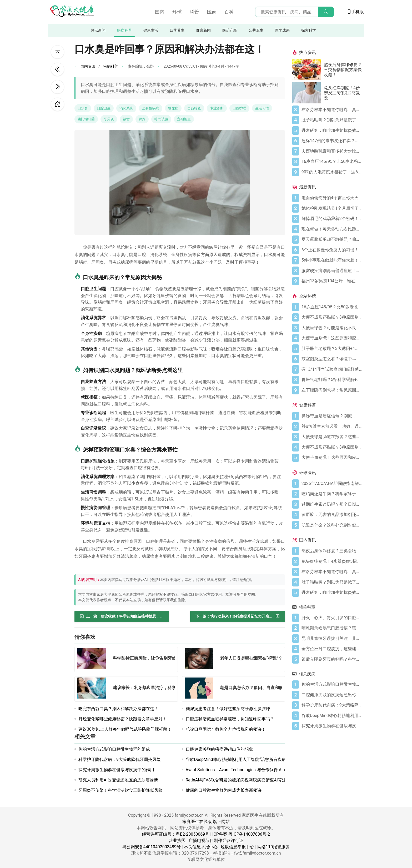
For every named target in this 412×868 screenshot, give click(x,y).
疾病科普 (124, 30)
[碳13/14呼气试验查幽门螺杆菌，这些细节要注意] (332, 369)
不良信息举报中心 (201, 847)
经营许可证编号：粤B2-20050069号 (176, 834)
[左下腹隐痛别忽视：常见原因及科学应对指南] (332, 390)
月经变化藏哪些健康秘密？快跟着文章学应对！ (123, 719)
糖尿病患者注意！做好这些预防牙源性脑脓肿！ (230, 709)
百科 (229, 12)
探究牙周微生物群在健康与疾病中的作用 (116, 770)
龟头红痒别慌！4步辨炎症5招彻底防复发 (342, 93)
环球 (177, 12)
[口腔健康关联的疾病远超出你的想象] (332, 695)
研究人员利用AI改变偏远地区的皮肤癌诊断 (118, 780)
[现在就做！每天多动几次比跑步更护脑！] (332, 229)
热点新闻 (98, 30)
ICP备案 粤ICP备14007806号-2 (241, 834)
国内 (160, 12)
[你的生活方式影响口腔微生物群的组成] (332, 684)
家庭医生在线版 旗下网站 (206, 822)
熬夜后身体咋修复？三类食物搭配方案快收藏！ (343, 70)
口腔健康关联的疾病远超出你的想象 (219, 749)
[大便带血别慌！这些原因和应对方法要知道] (332, 338)
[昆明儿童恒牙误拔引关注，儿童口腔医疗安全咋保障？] (332, 639)
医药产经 (230, 30)
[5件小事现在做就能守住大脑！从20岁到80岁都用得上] (332, 260)
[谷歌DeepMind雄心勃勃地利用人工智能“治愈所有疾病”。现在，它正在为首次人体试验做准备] (332, 716)
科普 (194, 12)
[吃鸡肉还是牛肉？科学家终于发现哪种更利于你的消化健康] (332, 494)
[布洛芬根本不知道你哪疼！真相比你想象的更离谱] (332, 110)
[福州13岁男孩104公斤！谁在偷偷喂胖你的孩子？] (332, 281)
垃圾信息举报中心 (237, 847)
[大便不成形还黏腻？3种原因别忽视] (332, 317)
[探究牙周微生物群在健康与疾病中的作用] (332, 726)
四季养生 (177, 30)
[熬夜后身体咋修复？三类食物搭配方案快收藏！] (308, 70)
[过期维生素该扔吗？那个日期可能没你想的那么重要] (332, 504)
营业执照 (177, 841)
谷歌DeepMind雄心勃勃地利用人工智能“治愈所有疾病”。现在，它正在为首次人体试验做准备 (273, 759)
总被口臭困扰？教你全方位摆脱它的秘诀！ (226, 729)
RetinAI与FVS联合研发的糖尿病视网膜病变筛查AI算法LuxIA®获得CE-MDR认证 (259, 780)
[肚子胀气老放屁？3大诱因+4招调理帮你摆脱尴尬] (332, 349)
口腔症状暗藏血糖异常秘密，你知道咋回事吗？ (230, 719)
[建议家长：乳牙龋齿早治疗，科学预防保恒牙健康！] (93, 689)
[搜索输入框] (294, 12)
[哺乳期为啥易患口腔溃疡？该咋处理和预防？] (332, 628)
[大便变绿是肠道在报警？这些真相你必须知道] (332, 437)
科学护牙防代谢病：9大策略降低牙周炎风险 (120, 759)
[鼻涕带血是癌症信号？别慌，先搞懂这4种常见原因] (332, 416)
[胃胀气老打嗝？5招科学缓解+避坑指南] (332, 380)
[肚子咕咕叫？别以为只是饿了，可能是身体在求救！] (332, 120)
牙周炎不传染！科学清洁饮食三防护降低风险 (120, 790)
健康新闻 (203, 30)
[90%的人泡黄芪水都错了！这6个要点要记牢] (332, 172)
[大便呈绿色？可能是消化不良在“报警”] (332, 328)
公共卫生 (256, 30)
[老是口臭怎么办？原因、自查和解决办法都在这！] (200, 689)
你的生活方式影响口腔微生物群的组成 (114, 749)
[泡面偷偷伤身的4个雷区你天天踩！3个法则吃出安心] (332, 198)
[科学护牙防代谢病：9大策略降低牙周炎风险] (332, 705)
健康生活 (151, 30)
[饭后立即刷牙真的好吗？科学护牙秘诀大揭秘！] (332, 659)
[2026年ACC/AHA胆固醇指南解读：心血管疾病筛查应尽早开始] (332, 484)
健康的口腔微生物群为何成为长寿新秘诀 (224, 790)
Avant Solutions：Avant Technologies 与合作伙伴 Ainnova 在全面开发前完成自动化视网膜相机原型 (278, 770)
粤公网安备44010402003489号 (152, 847)
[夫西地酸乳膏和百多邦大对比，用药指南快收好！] (332, 151)
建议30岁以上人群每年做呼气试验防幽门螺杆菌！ (125, 729)
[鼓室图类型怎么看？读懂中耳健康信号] (332, 359)
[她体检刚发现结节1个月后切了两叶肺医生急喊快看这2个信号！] (332, 208)
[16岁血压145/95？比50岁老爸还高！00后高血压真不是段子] (332, 162)
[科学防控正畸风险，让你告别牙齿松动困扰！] (93, 659)
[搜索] (326, 12)
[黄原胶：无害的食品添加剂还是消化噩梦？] (332, 515)
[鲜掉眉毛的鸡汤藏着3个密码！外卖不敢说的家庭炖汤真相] (332, 219)
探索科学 (309, 30)
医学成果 (282, 30)
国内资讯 (88, 66)
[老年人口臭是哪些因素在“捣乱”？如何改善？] (200, 659)
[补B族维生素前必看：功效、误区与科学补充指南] (332, 427)
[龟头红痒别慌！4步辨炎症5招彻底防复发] (308, 93)
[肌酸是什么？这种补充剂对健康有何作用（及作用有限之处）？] (332, 525)
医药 (212, 12)
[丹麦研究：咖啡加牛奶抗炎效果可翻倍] (332, 131)
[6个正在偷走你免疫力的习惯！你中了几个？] (332, 250)
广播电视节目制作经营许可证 (216, 841)
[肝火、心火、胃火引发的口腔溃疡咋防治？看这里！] (332, 618)
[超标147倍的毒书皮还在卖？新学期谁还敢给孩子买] (332, 141)
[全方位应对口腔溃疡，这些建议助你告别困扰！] (332, 649)
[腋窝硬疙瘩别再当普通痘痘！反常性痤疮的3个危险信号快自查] (332, 271)
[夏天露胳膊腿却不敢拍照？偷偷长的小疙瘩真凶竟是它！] (332, 239)
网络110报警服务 (273, 847)
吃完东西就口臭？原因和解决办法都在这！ (118, 709)
